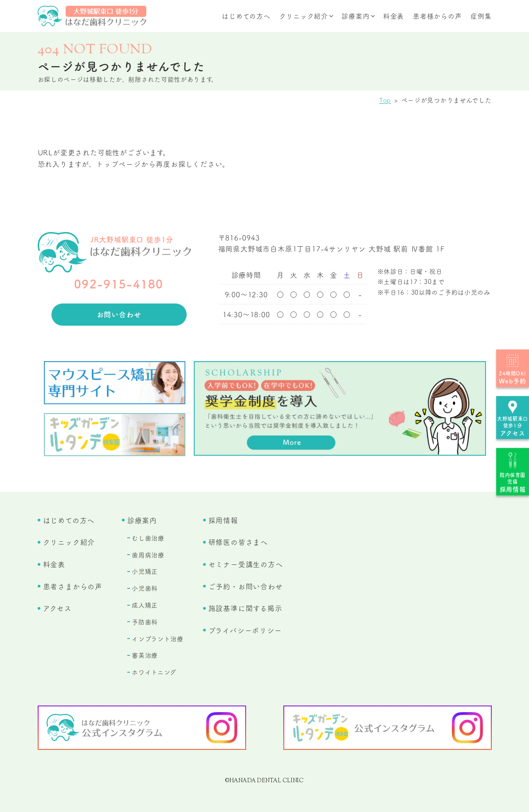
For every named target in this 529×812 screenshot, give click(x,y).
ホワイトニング (154, 672)
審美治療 (145, 655)
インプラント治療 (158, 639)
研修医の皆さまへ (238, 542)
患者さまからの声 (73, 586)
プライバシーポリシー (245, 630)
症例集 (481, 16)
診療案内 (355, 16)
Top (385, 100)
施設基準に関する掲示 (245, 608)
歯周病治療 (148, 555)
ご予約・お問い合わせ (246, 586)
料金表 (394, 16)
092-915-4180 (119, 283)
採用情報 (223, 520)
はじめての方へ (246, 16)
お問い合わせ (119, 314)
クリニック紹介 (304, 16)
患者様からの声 (437, 16)
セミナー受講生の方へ (246, 564)
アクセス (57, 608)
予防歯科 (145, 622)
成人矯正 (145, 605)
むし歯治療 (148, 538)
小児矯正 (145, 571)
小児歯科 (145, 588)
